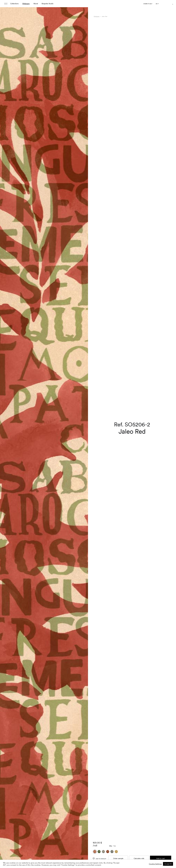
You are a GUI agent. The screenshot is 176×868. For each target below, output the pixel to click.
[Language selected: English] (157, 4)
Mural (36, 4)
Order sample (118, 822)
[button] (83, 440)
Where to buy (148, 4)
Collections (14, 4)
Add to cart (161, 822)
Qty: (111, 810)
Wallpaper (26, 4)
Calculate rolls (139, 822)
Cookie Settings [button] (155, 864)
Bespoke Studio (48, 4)
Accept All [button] (168, 864)
